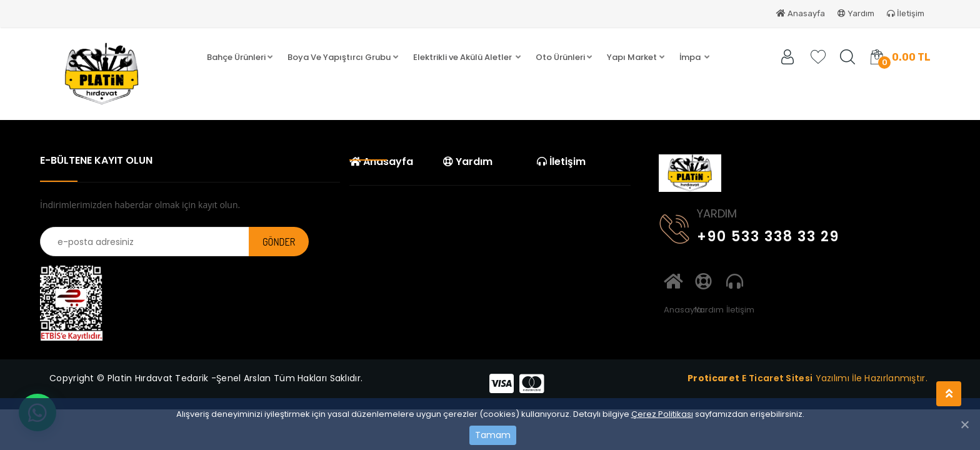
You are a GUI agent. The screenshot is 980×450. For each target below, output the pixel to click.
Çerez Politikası (662, 414)
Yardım (856, 13)
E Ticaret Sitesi (777, 378)
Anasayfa (801, 13)
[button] (240, 57)
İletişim (906, 13)
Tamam (493, 435)
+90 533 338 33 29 (749, 234)
